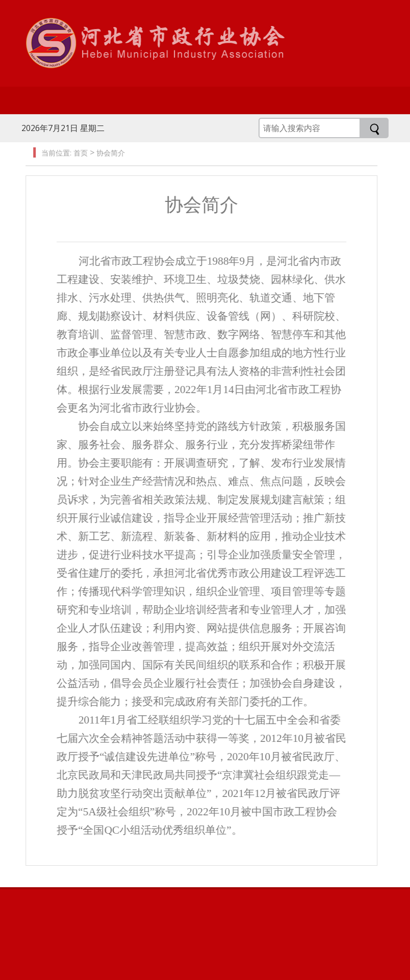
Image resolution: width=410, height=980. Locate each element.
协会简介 (108, 153)
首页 (78, 153)
